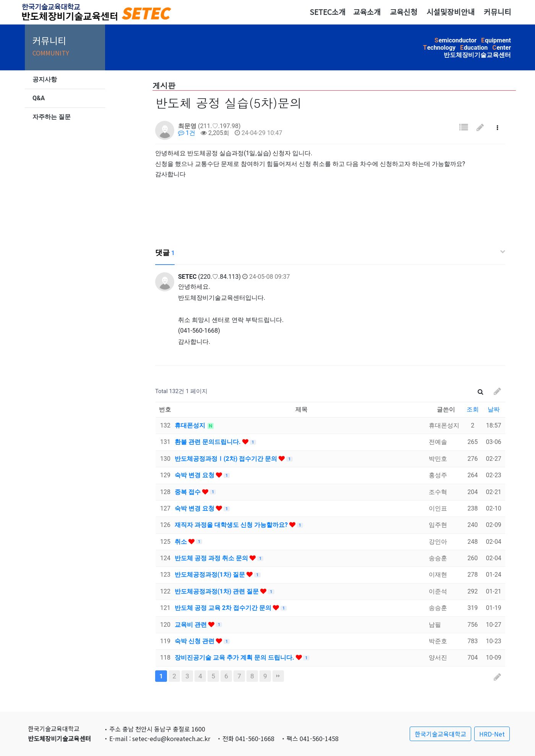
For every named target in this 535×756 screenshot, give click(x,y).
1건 (187, 133)
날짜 (494, 409)
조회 (473, 409)
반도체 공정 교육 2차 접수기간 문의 (224, 608)
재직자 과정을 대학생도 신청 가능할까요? (232, 525)
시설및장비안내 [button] (451, 12)
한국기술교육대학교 (440, 734)
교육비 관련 (191, 625)
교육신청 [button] (404, 12)
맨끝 (278, 676)
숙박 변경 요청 (195, 475)
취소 (182, 542)
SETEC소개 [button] (327, 12)
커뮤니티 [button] (498, 12)
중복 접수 (188, 492)
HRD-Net (492, 734)
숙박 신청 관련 (195, 641)
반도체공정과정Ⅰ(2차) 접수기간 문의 (227, 459)
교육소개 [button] (367, 12)
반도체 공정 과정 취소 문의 (212, 558)
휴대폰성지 (191, 425)
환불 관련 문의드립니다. (208, 442)
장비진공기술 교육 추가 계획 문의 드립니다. (235, 658)
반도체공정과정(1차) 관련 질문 (217, 591)
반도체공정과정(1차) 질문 (211, 575)
